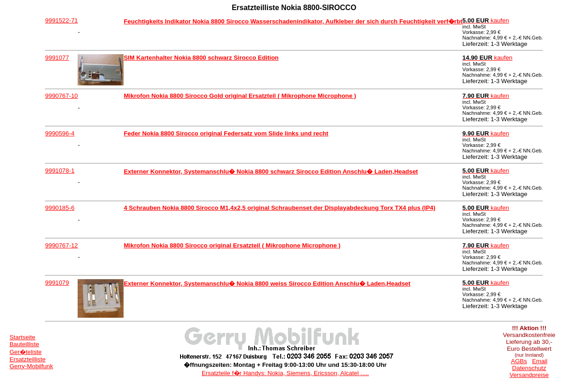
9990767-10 (61, 96)
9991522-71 (61, 20)
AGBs (519, 361)
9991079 (57, 283)
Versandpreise (529, 375)
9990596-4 (60, 133)
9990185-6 (60, 208)
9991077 (57, 58)
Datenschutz (529, 368)
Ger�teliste (26, 352)
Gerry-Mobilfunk (31, 366)
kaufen (486, 20)
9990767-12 (61, 245)
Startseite (23, 337)
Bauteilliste (24, 344)
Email (540, 361)
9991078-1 (60, 171)
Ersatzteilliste (28, 359)
